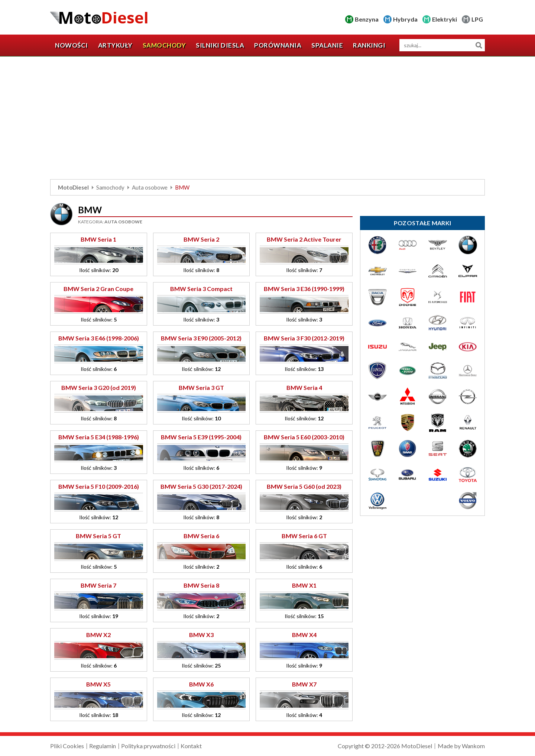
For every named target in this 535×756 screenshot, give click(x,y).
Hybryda (405, 19)
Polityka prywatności (148, 746)
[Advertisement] (267, 120)
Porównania (278, 45)
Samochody (164, 45)
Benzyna (367, 19)
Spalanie (327, 45)
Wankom (473, 746)
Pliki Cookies (67, 746)
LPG (477, 19)
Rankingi (369, 45)
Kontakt (191, 746)
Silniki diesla (220, 45)
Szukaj (479, 45)
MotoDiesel (73, 187)
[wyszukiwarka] (442, 45)
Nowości (72, 45)
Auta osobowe (150, 187)
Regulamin (103, 746)
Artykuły (115, 45)
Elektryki (445, 19)
